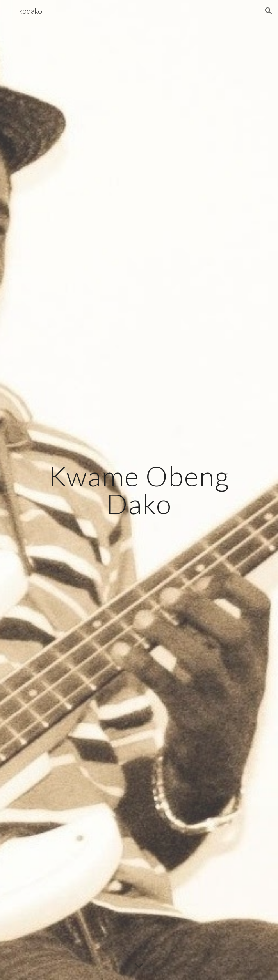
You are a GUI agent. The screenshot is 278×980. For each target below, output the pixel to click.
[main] (139, 490)
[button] (9, 11)
